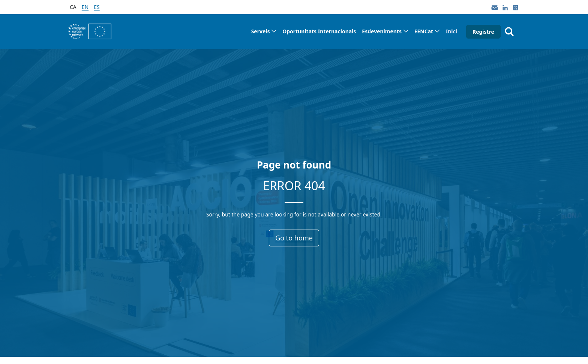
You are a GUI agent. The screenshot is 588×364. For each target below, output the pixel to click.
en (85, 7)
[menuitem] (264, 31)
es (97, 7)
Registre (483, 32)
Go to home (294, 238)
